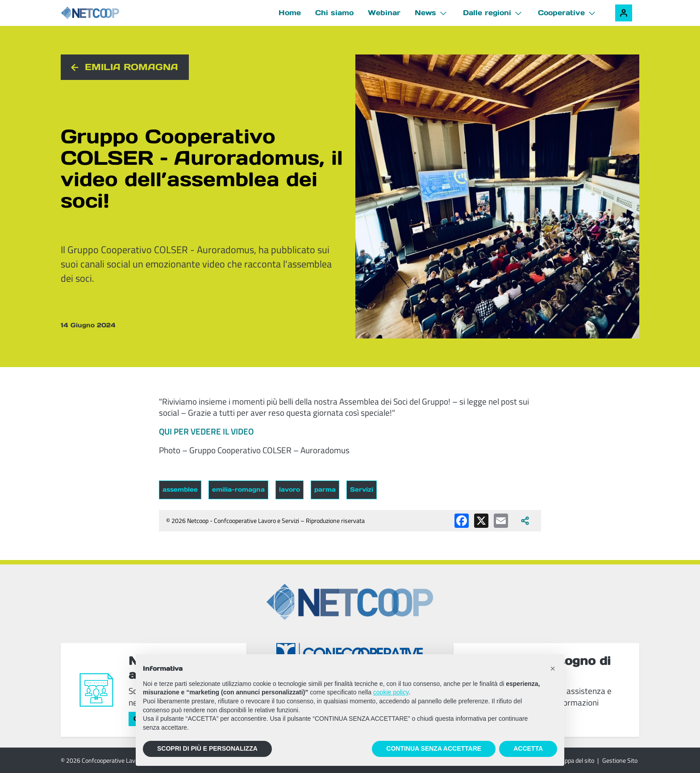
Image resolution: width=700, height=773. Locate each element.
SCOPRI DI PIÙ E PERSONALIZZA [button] (207, 748)
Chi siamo (334, 13)
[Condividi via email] (501, 521)
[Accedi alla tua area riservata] (624, 13)
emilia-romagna (238, 489)
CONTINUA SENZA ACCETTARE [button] (434, 748)
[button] (553, 669)
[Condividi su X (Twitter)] (481, 521)
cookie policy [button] (391, 692)
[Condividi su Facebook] (462, 521)
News (425, 13)
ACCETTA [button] (528, 748)
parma (325, 489)
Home (290, 13)
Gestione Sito (620, 760)
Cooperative (561, 13)
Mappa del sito (575, 760)
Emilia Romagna (131, 67)
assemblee (180, 489)
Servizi (362, 489)
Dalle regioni (487, 13)
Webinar (384, 13)
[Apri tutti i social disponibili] (525, 521)
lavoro (290, 489)
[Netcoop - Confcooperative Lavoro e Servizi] (110, 13)
